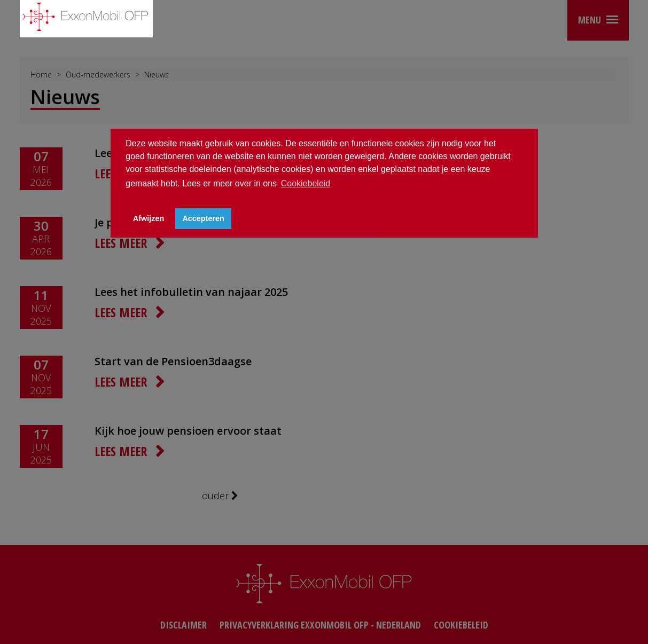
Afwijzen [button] (149, 218)
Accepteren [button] (203, 218)
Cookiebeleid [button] (306, 183)
